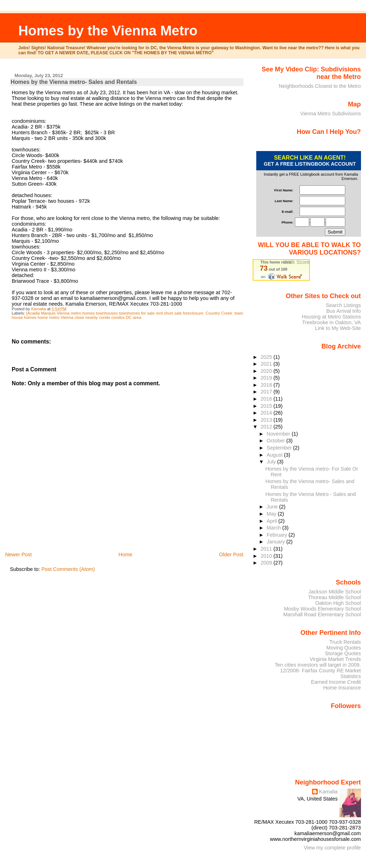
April (273, 521)
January (276, 542)
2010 (267, 556)
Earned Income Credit (336, 682)
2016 (267, 399)
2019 (267, 378)
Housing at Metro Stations (331, 317)
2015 (267, 406)
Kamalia (328, 792)
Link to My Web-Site (338, 328)
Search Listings (343, 305)
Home (125, 555)
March (274, 528)
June (273, 507)
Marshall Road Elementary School (322, 614)
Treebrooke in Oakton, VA (331, 322)
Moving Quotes (344, 648)
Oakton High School (338, 603)
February (278, 535)
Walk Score (297, 262)
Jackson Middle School (335, 592)
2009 (267, 563)
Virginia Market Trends (335, 659)
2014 (267, 413)
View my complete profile (332, 848)
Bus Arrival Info (344, 311)
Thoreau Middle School (335, 597)
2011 (267, 549)
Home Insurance (342, 688)
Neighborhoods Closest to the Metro (320, 86)
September (280, 448)
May (272, 514)
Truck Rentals (345, 642)
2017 (267, 392)
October (276, 441)
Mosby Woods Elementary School (322, 609)
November (279, 434)
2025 (267, 357)
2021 (267, 364)
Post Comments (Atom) (68, 569)
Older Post (231, 555)
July (272, 462)
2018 (267, 385)
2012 (267, 427)
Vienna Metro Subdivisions (331, 114)
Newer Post (18, 555)
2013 (267, 420)
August (275, 455)
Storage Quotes (343, 653)
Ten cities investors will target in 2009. (318, 665)
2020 (267, 371)
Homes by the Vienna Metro (108, 31)
